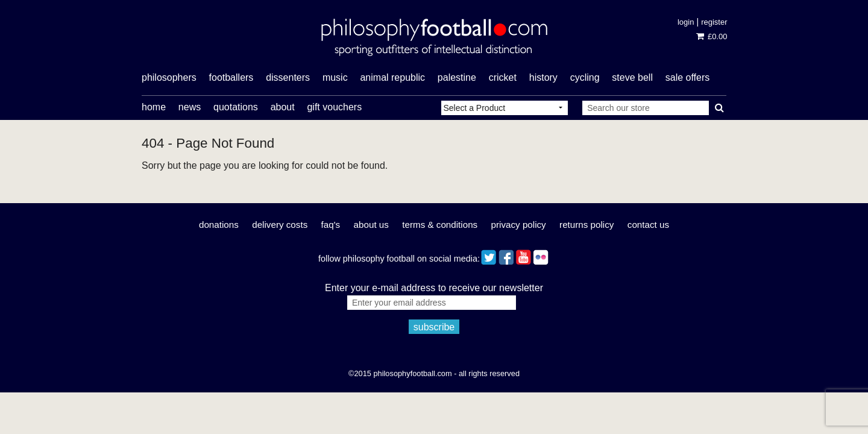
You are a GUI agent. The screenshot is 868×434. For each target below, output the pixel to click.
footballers (231, 77)
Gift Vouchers (334, 107)
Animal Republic (392, 77)
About (283, 107)
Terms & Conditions (440, 225)
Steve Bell (632, 77)
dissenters (288, 77)
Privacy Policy (519, 225)
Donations (219, 225)
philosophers (169, 77)
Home (154, 107)
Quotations (236, 107)
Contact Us (648, 225)
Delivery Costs (280, 225)
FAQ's (331, 225)
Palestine (457, 77)
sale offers (688, 77)
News (190, 107)
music (335, 77)
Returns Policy (587, 225)
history (543, 77)
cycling (585, 77)
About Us (371, 225)
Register (714, 22)
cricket (503, 77)
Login (686, 22)
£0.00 (712, 36)
